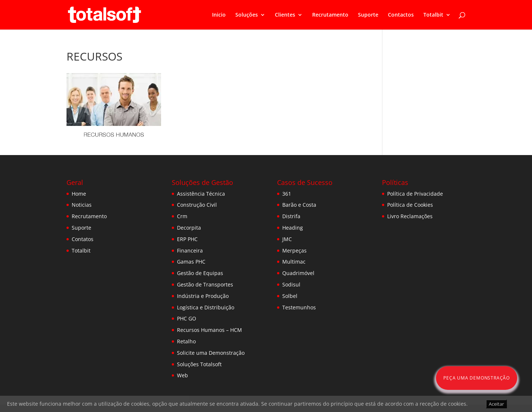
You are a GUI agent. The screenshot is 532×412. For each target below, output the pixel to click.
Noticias (82, 205)
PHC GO (187, 318)
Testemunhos (299, 307)
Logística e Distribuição (206, 307)
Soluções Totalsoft (199, 364)
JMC (287, 239)
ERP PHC (187, 239)
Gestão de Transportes (205, 284)
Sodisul (291, 284)
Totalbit (433, 15)
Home (79, 194)
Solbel (290, 296)
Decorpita (189, 228)
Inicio (219, 15)
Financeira (190, 250)
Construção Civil (197, 205)
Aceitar (496, 404)
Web (183, 375)
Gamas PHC (191, 262)
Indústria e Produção (203, 296)
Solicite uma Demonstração (211, 353)
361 (287, 194)
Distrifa (291, 216)
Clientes (285, 15)
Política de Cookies (410, 205)
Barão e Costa (299, 205)
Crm (182, 216)
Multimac (294, 262)
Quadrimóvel (298, 273)
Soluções (247, 15)
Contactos (401, 15)
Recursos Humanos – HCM (209, 330)
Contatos (83, 239)
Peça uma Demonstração (477, 378)
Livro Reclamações (410, 216)
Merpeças (294, 250)
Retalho (186, 341)
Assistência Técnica (201, 194)
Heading (293, 228)
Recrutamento (330, 15)
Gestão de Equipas (200, 273)
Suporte (368, 15)
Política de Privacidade (415, 194)
